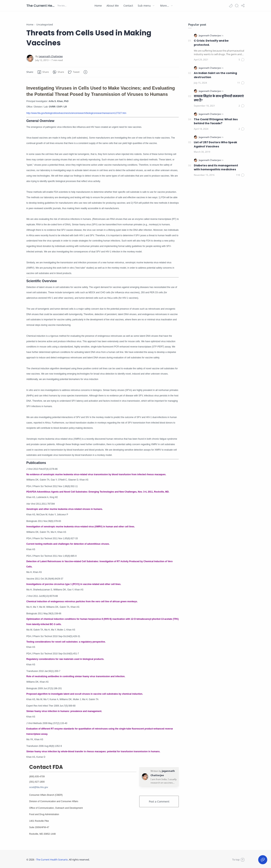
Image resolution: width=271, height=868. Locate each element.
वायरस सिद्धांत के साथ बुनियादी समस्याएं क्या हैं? (219, 98)
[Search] (237, 6)
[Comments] (242, 60)
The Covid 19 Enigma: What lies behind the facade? (216, 121)
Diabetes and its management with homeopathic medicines (216, 168)
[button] (231, 6)
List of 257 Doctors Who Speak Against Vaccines (215, 144)
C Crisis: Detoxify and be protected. (211, 43)
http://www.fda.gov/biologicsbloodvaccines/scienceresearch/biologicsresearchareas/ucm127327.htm (76, 113)
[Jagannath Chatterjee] (51, 56)
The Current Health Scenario (41, 6)
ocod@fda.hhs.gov (39, 787)
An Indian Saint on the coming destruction (215, 75)
